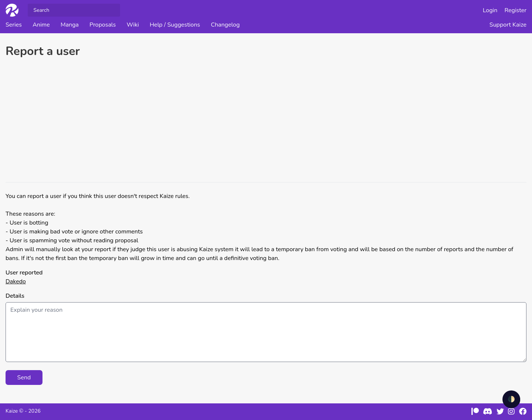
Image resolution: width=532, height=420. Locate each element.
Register (516, 10)
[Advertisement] (266, 121)
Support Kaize (508, 25)
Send (24, 378)
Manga (70, 25)
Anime (41, 25)
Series (14, 25)
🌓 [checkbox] (511, 399)
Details (15, 296)
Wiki (133, 25)
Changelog (225, 25)
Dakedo (16, 281)
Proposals (103, 25)
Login (490, 10)
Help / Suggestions (175, 25)
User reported (24, 273)
